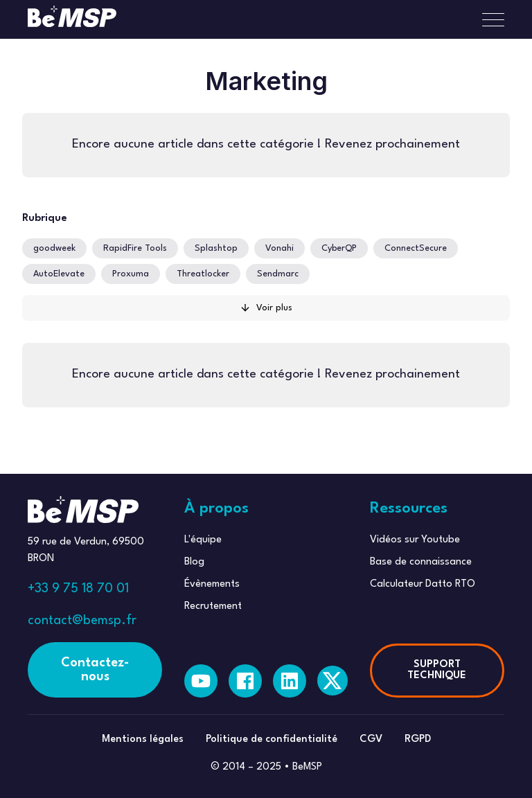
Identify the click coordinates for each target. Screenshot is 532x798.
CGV (371, 739)
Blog (194, 562)
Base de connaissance (421, 562)
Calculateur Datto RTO (423, 584)
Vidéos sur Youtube (415, 540)
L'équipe (203, 540)
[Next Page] (266, 308)
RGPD (418, 739)
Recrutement (213, 606)
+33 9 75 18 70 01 (78, 589)
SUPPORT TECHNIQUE (437, 670)
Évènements (212, 584)
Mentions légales (143, 739)
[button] (488, 19)
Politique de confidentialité (272, 739)
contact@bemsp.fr (82, 621)
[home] (72, 19)
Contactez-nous (95, 670)
